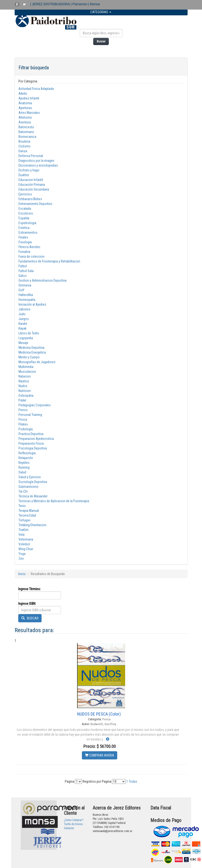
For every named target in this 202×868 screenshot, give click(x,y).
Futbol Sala (26, 271)
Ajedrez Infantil (29, 98)
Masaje (23, 343)
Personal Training (30, 415)
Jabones (24, 309)
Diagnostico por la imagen (36, 161)
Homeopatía (27, 300)
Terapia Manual (29, 511)
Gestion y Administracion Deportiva (43, 280)
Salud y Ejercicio (30, 477)
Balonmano (26, 132)
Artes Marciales (29, 113)
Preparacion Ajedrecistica (36, 439)
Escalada (25, 209)
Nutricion (25, 391)
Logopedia (26, 338)
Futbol (23, 266)
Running (24, 467)
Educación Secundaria (34, 189)
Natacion (25, 376)
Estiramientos (28, 233)
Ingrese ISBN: (27, 604)
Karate (23, 324)
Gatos (23, 276)
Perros (23, 410)
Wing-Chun (26, 549)
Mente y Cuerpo (29, 357)
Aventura (25, 122)
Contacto (69, 828)
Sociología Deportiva (33, 482)
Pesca (23, 419)
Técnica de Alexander (33, 496)
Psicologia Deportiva (33, 448)
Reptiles (24, 463)
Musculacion (27, 372)
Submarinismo (28, 487)
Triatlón (24, 530)
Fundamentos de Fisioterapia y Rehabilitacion (49, 261)
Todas (133, 781)
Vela (21, 535)
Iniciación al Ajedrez (32, 304)
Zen (21, 559)
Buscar (101, 41)
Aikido (23, 93)
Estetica (24, 228)
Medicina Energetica (32, 352)
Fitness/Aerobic (29, 247)
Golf (21, 290)
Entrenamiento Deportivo (35, 204)
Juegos (24, 319)
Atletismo (25, 117)
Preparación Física (31, 443)
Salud (22, 472)
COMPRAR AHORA (100, 755)
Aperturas (25, 108)
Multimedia (26, 367)
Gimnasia (25, 285)
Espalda (24, 218)
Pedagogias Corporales (35, 405)
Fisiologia (25, 242)
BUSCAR (30, 618)
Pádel (22, 400)
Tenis (22, 506)
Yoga (22, 554)
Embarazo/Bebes (30, 199)
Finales (23, 237)
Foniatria (24, 252)
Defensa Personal (31, 156)
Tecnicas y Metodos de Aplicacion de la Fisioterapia (54, 501)
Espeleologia (27, 223)
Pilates (23, 424)
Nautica (24, 381)
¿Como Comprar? (74, 820)
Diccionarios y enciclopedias (38, 165)
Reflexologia (27, 453)
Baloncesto (26, 127)
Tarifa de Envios (73, 824)
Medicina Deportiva (31, 348)
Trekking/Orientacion (32, 525)
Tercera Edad (27, 515)
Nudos (23, 386)
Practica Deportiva (31, 434)
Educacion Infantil (31, 180)
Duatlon (24, 175)
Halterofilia (26, 295)
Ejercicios (25, 194)
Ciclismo (24, 146)
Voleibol (24, 544)
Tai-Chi (23, 491)
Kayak (22, 328)
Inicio (22, 574)
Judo (22, 314)
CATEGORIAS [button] (101, 12)
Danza (23, 151)
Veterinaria (26, 539)
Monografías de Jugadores (37, 362)
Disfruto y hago (29, 170)
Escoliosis (26, 213)
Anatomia (25, 103)
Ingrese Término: (30, 589)
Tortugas (24, 520)
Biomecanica (27, 137)
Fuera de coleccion (31, 256)
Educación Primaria (32, 185)
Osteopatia (26, 396)
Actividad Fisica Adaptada (36, 89)
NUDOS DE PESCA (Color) (99, 714)
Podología (26, 429)
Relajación (26, 458)
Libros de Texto (29, 333)
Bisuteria (24, 141)
